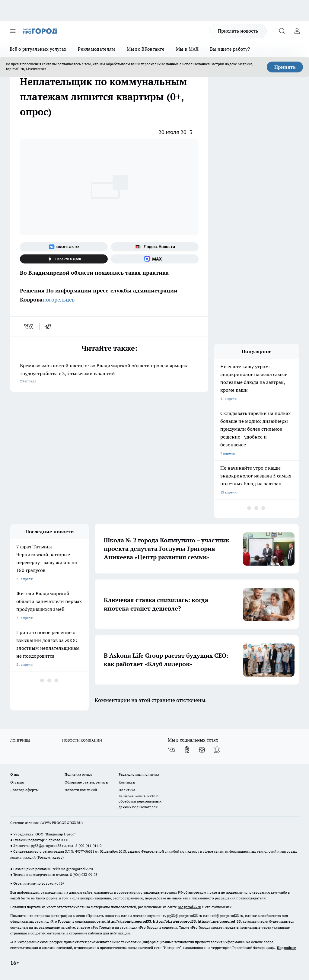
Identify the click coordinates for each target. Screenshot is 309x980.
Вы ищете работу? (230, 49)
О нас (15, 774)
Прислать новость (238, 31)
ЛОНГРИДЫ (20, 740)
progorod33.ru (190, 907)
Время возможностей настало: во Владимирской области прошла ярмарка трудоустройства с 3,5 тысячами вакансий (109, 374)
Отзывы (17, 782)
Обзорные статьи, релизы (86, 782)
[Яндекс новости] (155, 247)
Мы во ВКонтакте (146, 49)
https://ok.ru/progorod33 (174, 921)
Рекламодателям (96, 49)
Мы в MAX (187, 49)
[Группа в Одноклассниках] (187, 750)
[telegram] (50, 327)
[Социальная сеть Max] (155, 259)
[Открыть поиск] (282, 31)
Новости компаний (81, 790)
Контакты (127, 782)
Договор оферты (24, 790)
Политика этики (78, 774)
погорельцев (59, 300)
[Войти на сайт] (297, 31)
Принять (285, 67)
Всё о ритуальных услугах (38, 49)
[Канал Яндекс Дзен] (64, 259)
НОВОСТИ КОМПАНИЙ (82, 740)
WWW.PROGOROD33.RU (61, 823)
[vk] (29, 327)
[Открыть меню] (13, 31)
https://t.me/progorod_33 (219, 921)
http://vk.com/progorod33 (129, 921)
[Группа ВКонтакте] (64, 247)
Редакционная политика (139, 774)
